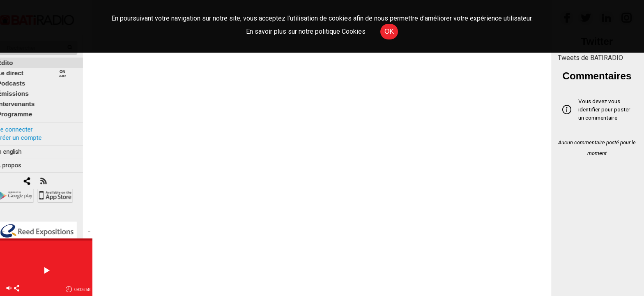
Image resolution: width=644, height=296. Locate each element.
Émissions (22, 89)
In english (18, 147)
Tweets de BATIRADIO (590, 58)
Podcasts (21, 79)
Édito (14, 58)
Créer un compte (28, 133)
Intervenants (25, 99)
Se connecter (24, 125)
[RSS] (52, 177)
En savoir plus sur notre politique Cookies (306, 31)
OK (389, 31)
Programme (24, 110)
